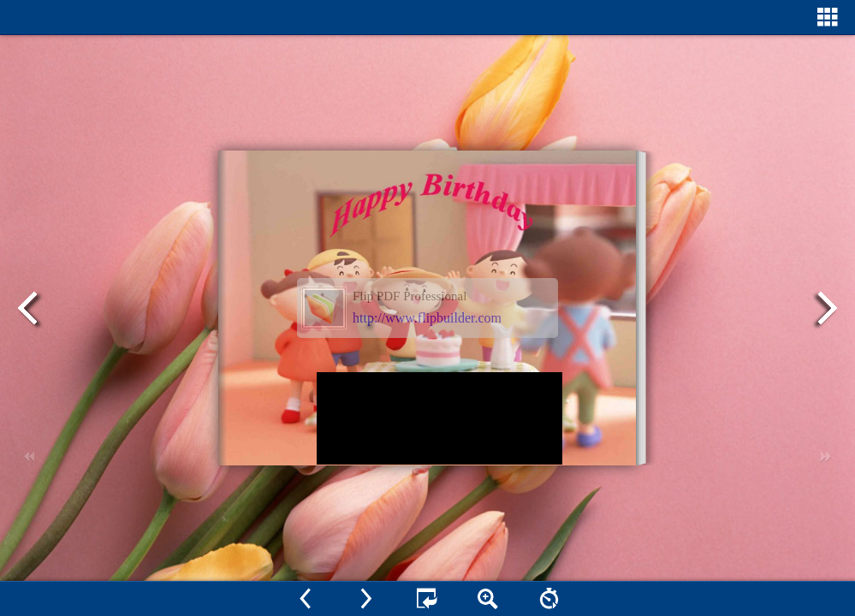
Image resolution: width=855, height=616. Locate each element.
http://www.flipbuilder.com (427, 318)
